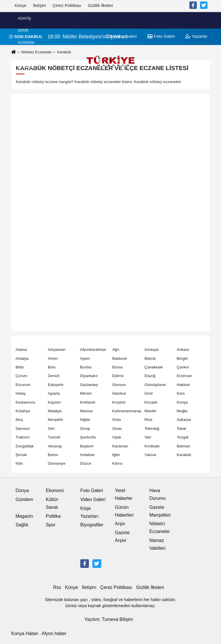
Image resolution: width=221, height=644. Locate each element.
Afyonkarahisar (93, 350)
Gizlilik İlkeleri (101, 5)
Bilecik (150, 358)
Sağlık (22, 525)
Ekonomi (26, 67)
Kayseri (54, 402)
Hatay (21, 393)
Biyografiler (92, 525)
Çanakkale (154, 367)
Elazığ (150, 376)
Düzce (86, 463)
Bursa (117, 367)
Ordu (117, 420)
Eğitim (24, 91)
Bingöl (182, 358)
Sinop (85, 429)
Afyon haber (54, 633)
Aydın (85, 358)
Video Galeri (93, 499)
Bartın (53, 455)
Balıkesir (120, 358)
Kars (181, 393)
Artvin (53, 358)
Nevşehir (56, 420)
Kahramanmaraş (127, 411)
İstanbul (119, 393)
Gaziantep (89, 385)
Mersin (86, 393)
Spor (23, 30)
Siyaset (25, 55)
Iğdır (116, 455)
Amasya (152, 350)
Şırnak (21, 455)
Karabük (184, 455)
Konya (182, 402)
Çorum (21, 376)
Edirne (118, 376)
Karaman (120, 446)
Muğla (182, 411)
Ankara (183, 350)
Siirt (51, 429)
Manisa (86, 411)
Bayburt (87, 446)
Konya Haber (25, 633)
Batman (183, 446)
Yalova (150, 455)
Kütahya (23, 411)
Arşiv (120, 524)
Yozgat (183, 437)
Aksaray (55, 446)
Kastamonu (25, 402)
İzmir (149, 393)
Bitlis (20, 367)
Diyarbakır (89, 376)
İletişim (40, 5)
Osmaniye (57, 463)
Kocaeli (151, 402)
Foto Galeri (92, 490)
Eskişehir (56, 385)
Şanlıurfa (88, 437)
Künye (21, 5)
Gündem (26, 43)
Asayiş (24, 18)
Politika (53, 516)
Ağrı (116, 350)
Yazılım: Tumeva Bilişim (109, 619)
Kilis (19, 463)
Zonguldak (25, 446)
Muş (19, 420)
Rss (57, 587)
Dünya (24, 79)
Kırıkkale (152, 446)
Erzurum (23, 385)
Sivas (117, 429)
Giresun (119, 385)
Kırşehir (119, 402)
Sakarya (184, 420)
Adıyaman (57, 350)
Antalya (22, 358)
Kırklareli (88, 402)
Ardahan (87, 455)
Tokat (181, 429)
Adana (21, 350)
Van (148, 437)
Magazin (24, 516)
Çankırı (183, 367)
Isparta (54, 393)
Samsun (23, 429)
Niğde (85, 420)
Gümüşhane (155, 385)
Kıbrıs (117, 463)
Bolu (52, 367)
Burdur (86, 367)
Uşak (117, 437)
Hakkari (183, 385)
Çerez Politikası (67, 5)
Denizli (54, 376)
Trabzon (23, 437)
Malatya (55, 411)
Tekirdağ (152, 429)
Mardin (150, 411)
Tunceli (54, 437)
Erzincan (184, 376)
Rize (148, 420)
